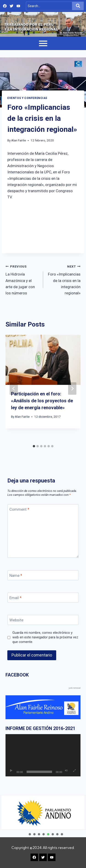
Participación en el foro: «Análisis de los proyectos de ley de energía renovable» (42, 401)
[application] (43, 755)
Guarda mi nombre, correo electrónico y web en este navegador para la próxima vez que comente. (45, 637)
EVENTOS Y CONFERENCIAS (27, 98)
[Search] (49, 6)
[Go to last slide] (14, 389)
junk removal (75, 688)
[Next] (72, 389)
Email (15, 598)
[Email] (43, 598)
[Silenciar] (66, 771)
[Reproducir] (11, 771)
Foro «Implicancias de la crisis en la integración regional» (64, 279)
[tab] (34, 446)
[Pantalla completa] (74, 771)
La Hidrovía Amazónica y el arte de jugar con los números (22, 279)
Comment (19, 509)
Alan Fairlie (19, 140)
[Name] (43, 575)
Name (16, 575)
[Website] (43, 620)
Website (16, 620)
